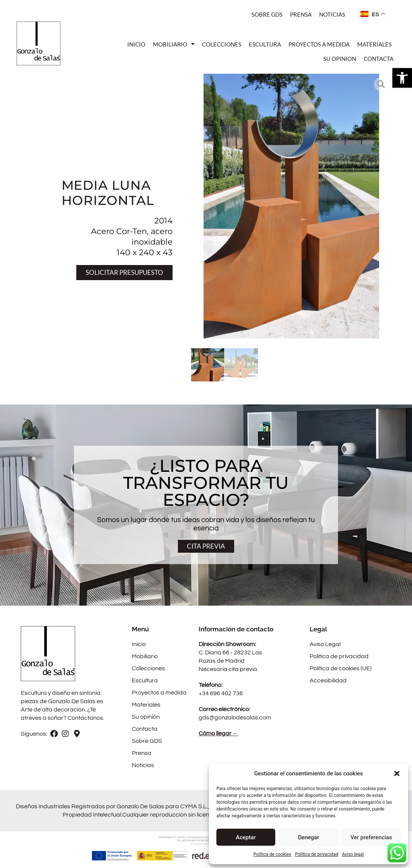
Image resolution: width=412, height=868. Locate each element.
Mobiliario (174, 44)
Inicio (136, 44)
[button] (402, 78)
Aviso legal (353, 854)
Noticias (332, 14)
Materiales (374, 44)
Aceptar (246, 837)
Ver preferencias (371, 837)
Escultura (265, 44)
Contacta (379, 59)
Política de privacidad (316, 854)
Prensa (301, 14)
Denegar (309, 837)
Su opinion (340, 59)
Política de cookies (272, 854)
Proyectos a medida (319, 44)
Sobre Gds (267, 14)
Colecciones (222, 44)
